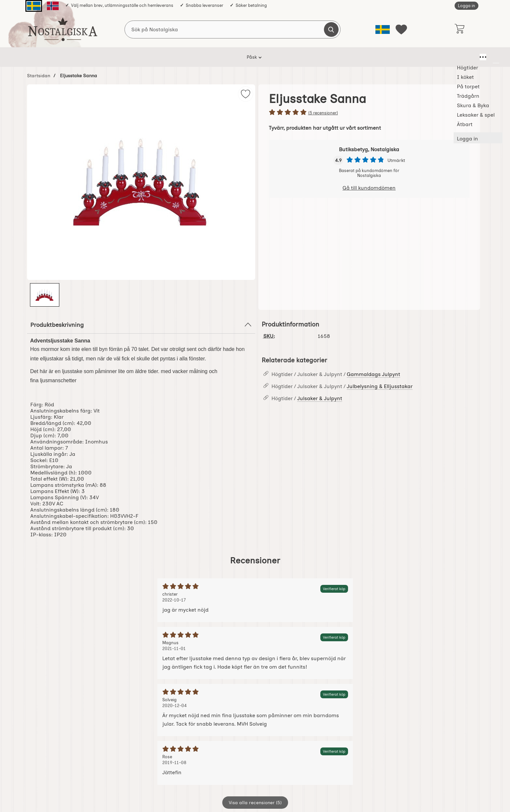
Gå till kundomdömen (369, 188)
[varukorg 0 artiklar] (460, 29)
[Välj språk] (383, 29)
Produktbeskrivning (141, 325)
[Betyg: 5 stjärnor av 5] (369, 113)
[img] (246, 94)
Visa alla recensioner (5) (255, 803)
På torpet (210, 57)
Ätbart (362, 57)
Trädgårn (243, 57)
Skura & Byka (281, 57)
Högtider (149, 57)
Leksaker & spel (325, 57)
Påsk (121, 57)
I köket (179, 57)
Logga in (466, 6)
